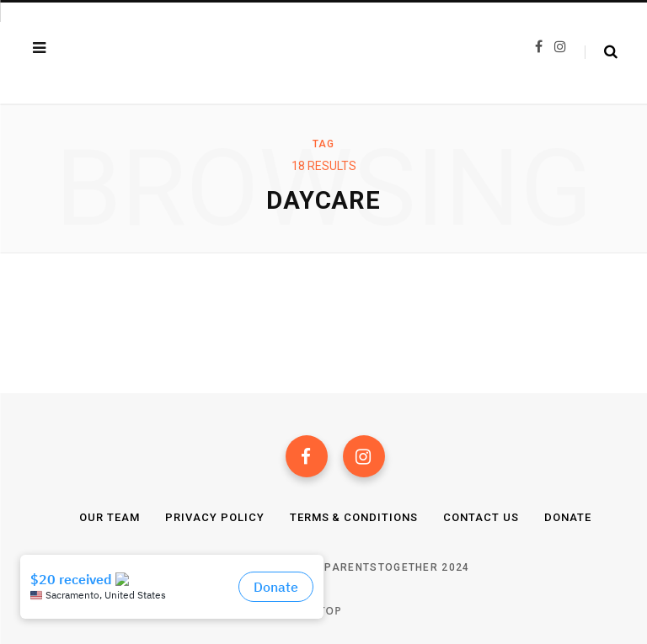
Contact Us (481, 517)
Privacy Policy (215, 517)
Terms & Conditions (354, 517)
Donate (568, 517)
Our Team (110, 517)
